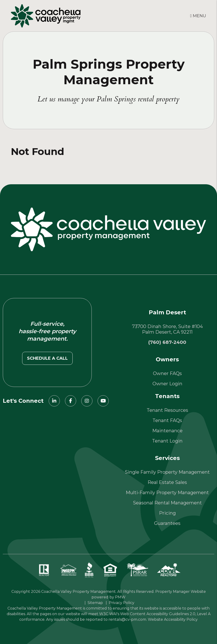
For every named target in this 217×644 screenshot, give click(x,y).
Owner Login (167, 384)
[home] (46, 15)
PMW (120, 597)
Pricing (167, 513)
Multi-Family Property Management (167, 493)
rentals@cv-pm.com (127, 619)
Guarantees (167, 523)
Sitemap (95, 603)
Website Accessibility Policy (173, 619)
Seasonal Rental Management (167, 503)
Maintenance (167, 431)
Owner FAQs (167, 373)
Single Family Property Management (167, 472)
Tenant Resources (167, 410)
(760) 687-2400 (167, 342)
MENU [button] (198, 16)
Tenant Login (167, 441)
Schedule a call (47, 358)
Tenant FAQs (167, 420)
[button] (54, 401)
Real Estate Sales (167, 482)
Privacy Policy (122, 603)
